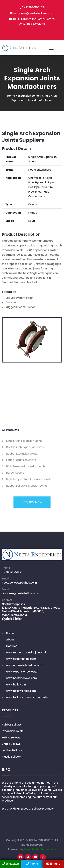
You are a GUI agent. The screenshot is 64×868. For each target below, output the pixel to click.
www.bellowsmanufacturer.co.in (27, 697)
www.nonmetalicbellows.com (25, 665)
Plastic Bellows (11, 757)
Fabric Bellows (11, 738)
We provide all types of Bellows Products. (28, 809)
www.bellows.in (16, 685)
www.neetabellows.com (22, 678)
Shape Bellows (11, 744)
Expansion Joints (29, 96)
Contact (11, 646)
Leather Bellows (12, 750)
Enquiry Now (32, 502)
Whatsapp (11, 864)
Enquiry (53, 864)
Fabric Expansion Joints (21, 460)
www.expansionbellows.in (23, 672)
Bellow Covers (15, 473)
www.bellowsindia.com (21, 691)
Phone (32, 864)
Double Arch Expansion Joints (25, 447)
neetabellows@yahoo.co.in (19, 583)
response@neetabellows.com (34, 13)
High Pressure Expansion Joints (26, 466)
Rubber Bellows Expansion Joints (27, 486)
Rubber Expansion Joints (22, 454)
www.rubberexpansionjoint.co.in (27, 652)
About (10, 640)
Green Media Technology (40, 849)
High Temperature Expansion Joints (29, 479)
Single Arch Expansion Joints (24, 441)
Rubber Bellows (12, 725)
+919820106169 (34, 7)
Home (11, 96)
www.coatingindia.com (21, 659)
